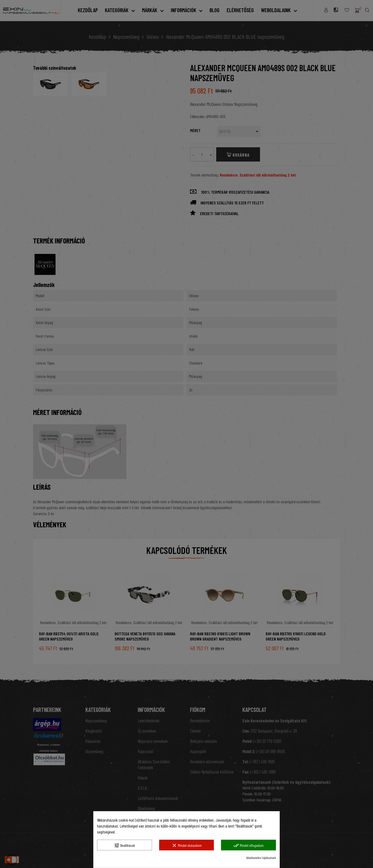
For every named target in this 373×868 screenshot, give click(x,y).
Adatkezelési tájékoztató (261, 858)
